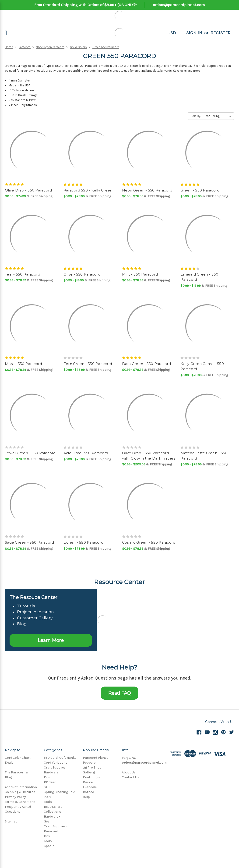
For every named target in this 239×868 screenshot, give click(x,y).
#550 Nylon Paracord (50, 47)
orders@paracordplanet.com (179, 5)
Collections (53, 812)
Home (9, 47)
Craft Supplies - (56, 826)
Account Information (21, 787)
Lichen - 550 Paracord (83, 542)
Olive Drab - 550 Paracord (28, 190)
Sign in (194, 33)
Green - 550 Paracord (200, 190)
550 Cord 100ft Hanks (60, 758)
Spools (49, 846)
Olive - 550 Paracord (82, 274)
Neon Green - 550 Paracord (147, 190)
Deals (9, 763)
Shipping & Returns (20, 792)
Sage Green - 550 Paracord (29, 542)
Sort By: (196, 116)
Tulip (86, 797)
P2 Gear (50, 782)
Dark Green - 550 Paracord (146, 364)
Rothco (88, 792)
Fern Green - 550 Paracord (88, 364)
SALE (47, 787)
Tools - (49, 841)
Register (221, 33)
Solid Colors (78, 47)
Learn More (51, 640)
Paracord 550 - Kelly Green (88, 190)
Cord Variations (56, 763)
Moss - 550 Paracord (23, 364)
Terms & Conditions (20, 802)
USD (172, 33)
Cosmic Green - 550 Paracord (149, 542)
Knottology (91, 777)
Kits (47, 777)
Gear (47, 821)
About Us (129, 772)
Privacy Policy (15, 797)
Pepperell (90, 763)
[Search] (181, 33)
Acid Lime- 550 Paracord (86, 453)
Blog (8, 777)
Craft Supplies (55, 767)
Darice (88, 782)
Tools (48, 802)
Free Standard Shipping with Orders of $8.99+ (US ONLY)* (86, 5)
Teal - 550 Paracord (23, 274)
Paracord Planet (95, 758)
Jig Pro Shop (92, 767)
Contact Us (130, 777)
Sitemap (11, 821)
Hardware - (52, 817)
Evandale (90, 787)
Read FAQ (119, 693)
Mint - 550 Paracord (140, 274)
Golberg (89, 772)
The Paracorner (17, 772)
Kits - (48, 836)
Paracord (25, 47)
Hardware (51, 772)
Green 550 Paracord (106, 47)
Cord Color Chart (18, 758)
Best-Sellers (53, 807)
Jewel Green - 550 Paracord (30, 453)
